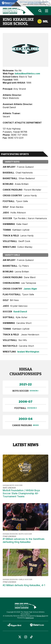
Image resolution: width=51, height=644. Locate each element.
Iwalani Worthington (28, 352)
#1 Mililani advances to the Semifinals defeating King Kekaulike (24, 541)
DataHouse (30, 618)
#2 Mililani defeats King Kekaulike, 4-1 (24, 585)
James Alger (30, 289)
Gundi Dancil (20, 312)
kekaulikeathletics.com (27, 74)
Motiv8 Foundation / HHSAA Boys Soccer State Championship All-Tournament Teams (21, 493)
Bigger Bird (41, 616)
